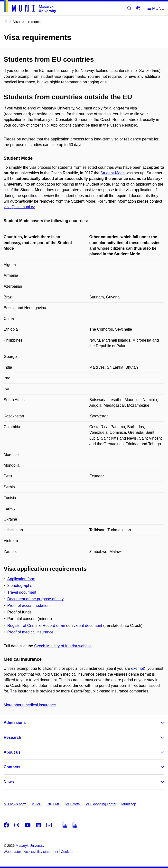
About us (12, 752)
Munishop (129, 804)
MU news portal (15, 804)
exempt (138, 668)
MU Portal (73, 804)
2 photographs (20, 586)
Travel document (22, 592)
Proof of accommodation (28, 606)
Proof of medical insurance (30, 632)
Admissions (15, 723)
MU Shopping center (101, 804)
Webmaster (12, 852)
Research (12, 737)
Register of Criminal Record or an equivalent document (55, 626)
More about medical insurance (30, 705)
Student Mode (113, 173)
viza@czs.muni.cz (19, 207)
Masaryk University (30, 846)
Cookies (67, 852)
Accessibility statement (41, 852)
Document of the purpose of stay (35, 599)
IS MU (37, 804)
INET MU (53, 804)
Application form (21, 579)
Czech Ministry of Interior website (63, 646)
